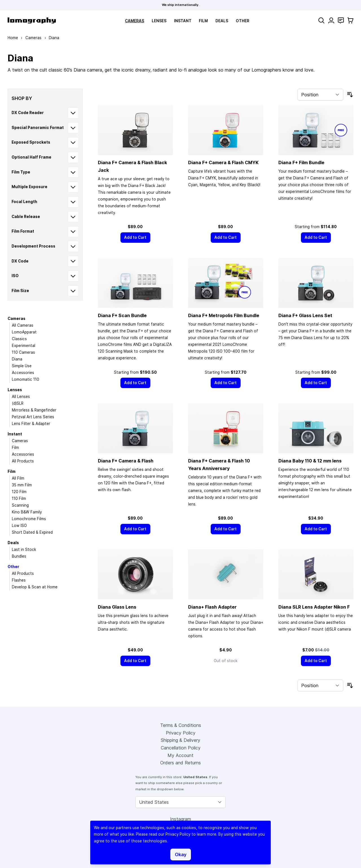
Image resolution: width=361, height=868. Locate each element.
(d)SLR (18, 403)
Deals (222, 21)
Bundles (19, 556)
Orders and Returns (180, 763)
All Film (18, 478)
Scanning (20, 505)
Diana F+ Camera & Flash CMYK (223, 163)
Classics (19, 339)
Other (243, 21)
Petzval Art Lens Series (33, 417)
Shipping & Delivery (180, 740)
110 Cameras (23, 352)
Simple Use (22, 366)
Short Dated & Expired (32, 532)
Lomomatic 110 (26, 379)
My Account (180, 755)
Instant (183, 21)
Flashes (19, 580)
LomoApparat (24, 332)
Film (203, 21)
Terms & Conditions (181, 725)
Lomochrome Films (29, 519)
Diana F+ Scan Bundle (122, 315)
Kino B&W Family (27, 512)
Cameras (135, 21)
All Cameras (23, 325)
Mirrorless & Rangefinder (34, 410)
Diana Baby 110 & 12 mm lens (310, 461)
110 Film (19, 498)
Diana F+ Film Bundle (301, 163)
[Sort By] (320, 95)
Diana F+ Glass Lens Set (305, 315)
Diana (17, 359)
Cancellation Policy (181, 748)
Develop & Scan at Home (35, 587)
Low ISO (19, 526)
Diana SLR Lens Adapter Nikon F (314, 607)
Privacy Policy (181, 733)
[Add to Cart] (135, 238)
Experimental (24, 346)
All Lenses (21, 397)
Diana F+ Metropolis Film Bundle (224, 315)
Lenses (159, 21)
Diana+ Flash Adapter (212, 607)
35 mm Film (22, 485)
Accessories (23, 373)
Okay (181, 854)
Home (13, 38)
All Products (23, 461)
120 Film (19, 492)
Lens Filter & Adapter (31, 424)
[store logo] (32, 20)
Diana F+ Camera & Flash (126, 461)
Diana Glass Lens (117, 607)
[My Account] (331, 20)
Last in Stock (24, 549)
